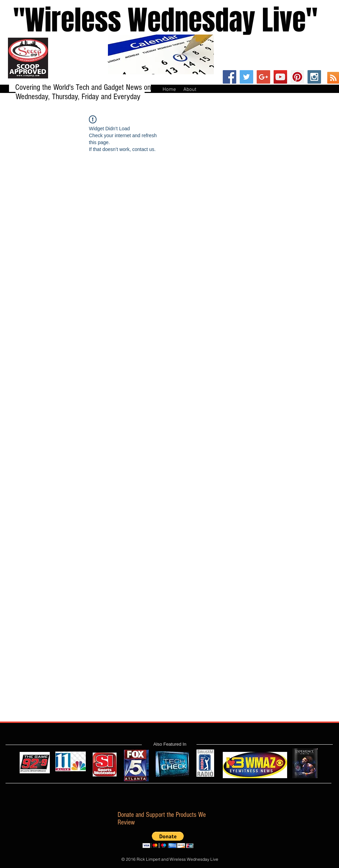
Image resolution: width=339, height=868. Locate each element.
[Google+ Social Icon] (263, 77)
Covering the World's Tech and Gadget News (80, 87)
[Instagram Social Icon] (314, 77)
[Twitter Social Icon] (246, 77)
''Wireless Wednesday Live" (159, 20)
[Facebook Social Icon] (230, 77)
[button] (168, 840)
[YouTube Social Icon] (280, 77)
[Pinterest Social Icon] (297, 77)
